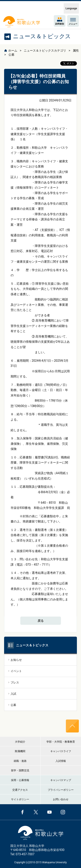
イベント (16, 671)
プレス (15, 683)
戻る (41, 621)
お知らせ (16, 660)
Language (71, 8)
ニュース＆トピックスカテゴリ (45, 51)
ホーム (13, 51)
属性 (76, 51)
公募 (11, 55)
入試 (13, 694)
